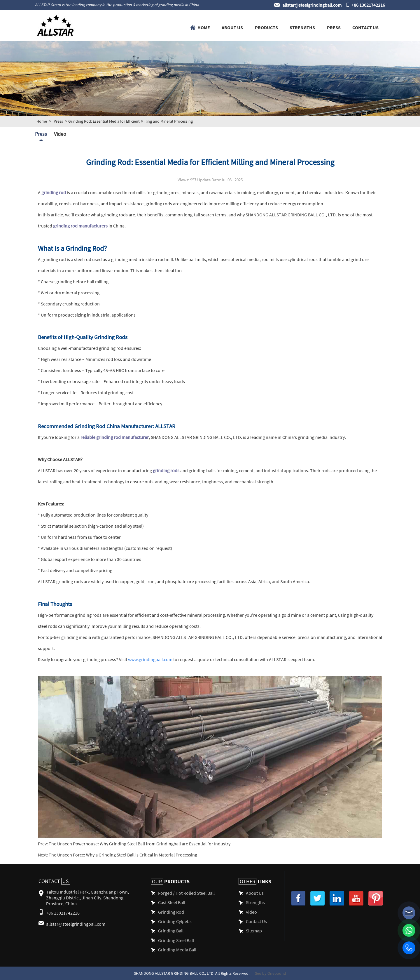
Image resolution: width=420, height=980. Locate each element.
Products (266, 27)
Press (334, 27)
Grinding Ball (171, 931)
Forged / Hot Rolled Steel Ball (186, 893)
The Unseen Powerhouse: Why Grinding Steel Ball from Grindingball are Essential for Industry (139, 843)
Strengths (302, 27)
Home (204, 27)
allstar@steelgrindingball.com (312, 5)
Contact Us (365, 27)
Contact (54, 881)
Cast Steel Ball (172, 902)
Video (60, 134)
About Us (232, 27)
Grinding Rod (171, 912)
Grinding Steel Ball (176, 940)
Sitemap (254, 931)
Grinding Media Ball (177, 949)
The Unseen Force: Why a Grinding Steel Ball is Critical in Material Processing (123, 855)
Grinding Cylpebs (175, 921)
